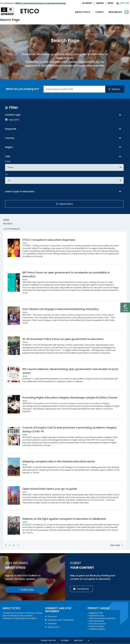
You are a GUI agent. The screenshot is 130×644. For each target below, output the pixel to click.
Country (10, 138)
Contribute (83, 589)
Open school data (97, 621)
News (110, 3)
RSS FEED (78, 641)
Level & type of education (20, 191)
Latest (6, 220)
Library (100, 3)
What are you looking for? (22, 89)
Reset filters (66, 204)
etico (30, 11)
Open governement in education (103, 618)
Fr (123, 3)
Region (9, 147)
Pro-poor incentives (98, 624)
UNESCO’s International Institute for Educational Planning (40, 3)
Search (116, 89)
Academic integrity (97, 629)
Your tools (125, 309)
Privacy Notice (48, 641)
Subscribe (27, 590)
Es (128, 3)
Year (8, 156)
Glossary (87, 3)
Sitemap (65, 641)
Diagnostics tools (97, 616)
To (6, 174)
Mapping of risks (96, 613)
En (118, 3)
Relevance (8, 224)
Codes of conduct (97, 626)
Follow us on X (54, 627)
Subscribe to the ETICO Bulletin (61, 620)
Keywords (11, 129)
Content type (13, 115)
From (8, 161)
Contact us (52, 616)
